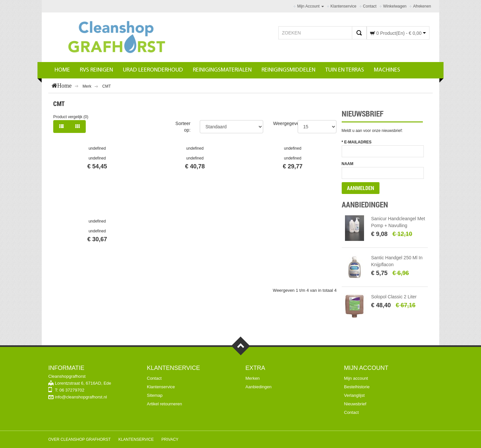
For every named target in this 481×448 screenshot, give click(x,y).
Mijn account (356, 378)
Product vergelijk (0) (71, 117)
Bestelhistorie (357, 387)
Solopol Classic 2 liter (394, 297)
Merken (252, 378)
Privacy (170, 439)
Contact (154, 378)
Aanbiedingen (259, 387)
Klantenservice (161, 387)
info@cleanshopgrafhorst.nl (81, 397)
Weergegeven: (288, 123)
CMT (106, 86)
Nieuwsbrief (355, 404)
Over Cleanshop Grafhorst (80, 439)
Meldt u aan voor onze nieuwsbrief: (372, 131)
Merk (87, 86)
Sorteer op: (183, 127)
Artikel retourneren (164, 404)
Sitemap (155, 395)
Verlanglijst (354, 395)
